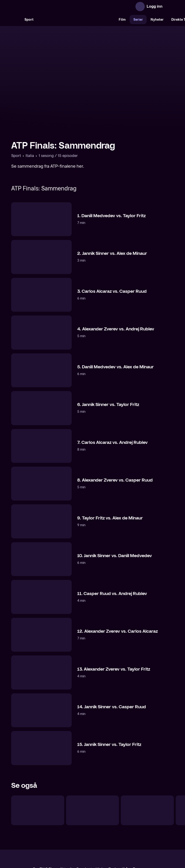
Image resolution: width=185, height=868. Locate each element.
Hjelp (100, 827)
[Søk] (16, 20)
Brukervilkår (119, 827)
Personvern (143, 827)
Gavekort (84, 827)
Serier (138, 20)
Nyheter (157, 20)
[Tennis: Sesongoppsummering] (38, 769)
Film (122, 20)
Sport (29, 20)
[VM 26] (76, 20)
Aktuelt (66, 827)
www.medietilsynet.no (121, 843)
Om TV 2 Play (44, 827)
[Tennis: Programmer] (147, 769)
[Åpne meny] (169, 7)
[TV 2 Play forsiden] (46, 7)
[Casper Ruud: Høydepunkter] (93, 769)
